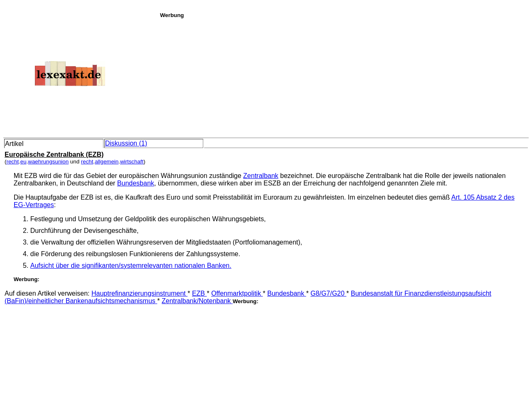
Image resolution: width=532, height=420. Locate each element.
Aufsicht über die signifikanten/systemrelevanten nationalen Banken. (131, 266)
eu (23, 162)
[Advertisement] (344, 77)
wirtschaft (132, 162)
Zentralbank (261, 176)
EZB (199, 293)
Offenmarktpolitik (237, 293)
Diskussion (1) (126, 143)
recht (12, 162)
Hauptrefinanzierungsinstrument (139, 293)
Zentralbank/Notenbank (197, 301)
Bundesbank (136, 183)
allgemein (107, 162)
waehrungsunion (48, 162)
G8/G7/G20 (328, 293)
